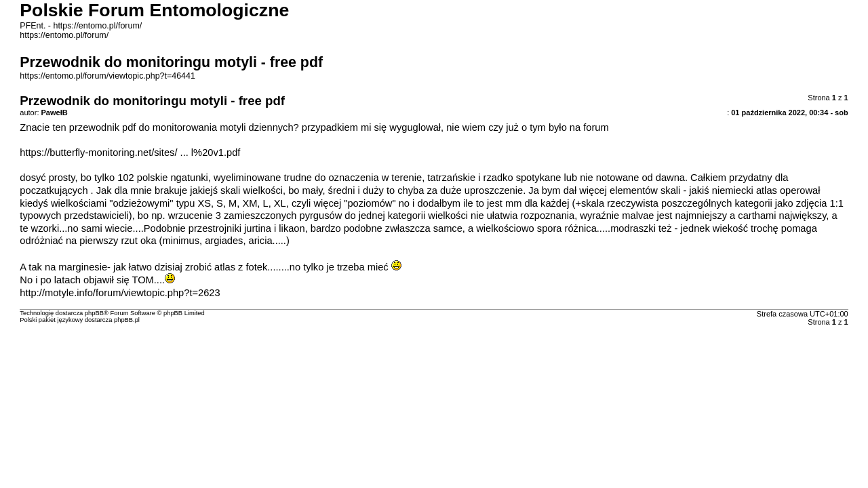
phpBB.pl (127, 320)
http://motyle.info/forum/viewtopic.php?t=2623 (120, 293)
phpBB (94, 313)
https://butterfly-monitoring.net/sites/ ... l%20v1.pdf (130, 152)
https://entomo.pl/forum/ (64, 35)
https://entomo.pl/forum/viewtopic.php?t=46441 (107, 76)
